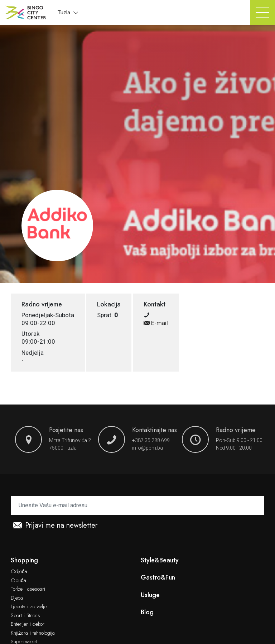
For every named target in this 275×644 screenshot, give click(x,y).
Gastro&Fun (158, 578)
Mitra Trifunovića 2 (70, 440)
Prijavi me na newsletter (55, 526)
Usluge (150, 595)
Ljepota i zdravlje (29, 607)
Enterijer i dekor (28, 624)
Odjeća (19, 572)
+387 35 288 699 (151, 440)
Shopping (24, 560)
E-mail (156, 323)
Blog (147, 612)
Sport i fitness (25, 616)
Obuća (18, 581)
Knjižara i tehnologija (33, 633)
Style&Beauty (160, 560)
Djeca (17, 598)
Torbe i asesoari (28, 589)
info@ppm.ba (148, 448)
